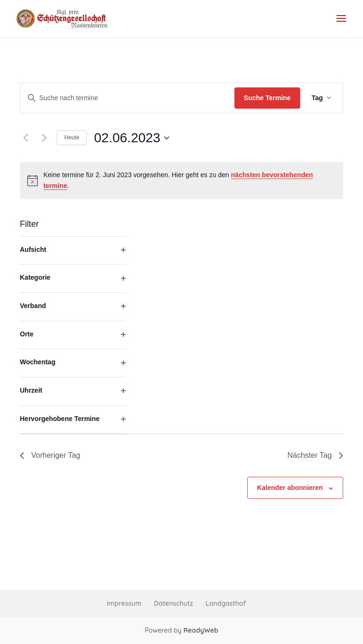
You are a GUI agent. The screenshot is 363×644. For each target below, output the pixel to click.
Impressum (124, 603)
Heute (72, 137)
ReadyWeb (201, 630)
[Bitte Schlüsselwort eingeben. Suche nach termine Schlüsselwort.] (127, 98)
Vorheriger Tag (50, 455)
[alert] (181, 180)
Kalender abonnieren (290, 488)
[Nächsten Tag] (44, 138)
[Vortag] (26, 138)
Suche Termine (267, 98)
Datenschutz (174, 603)
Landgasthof (226, 603)
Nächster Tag (315, 455)
